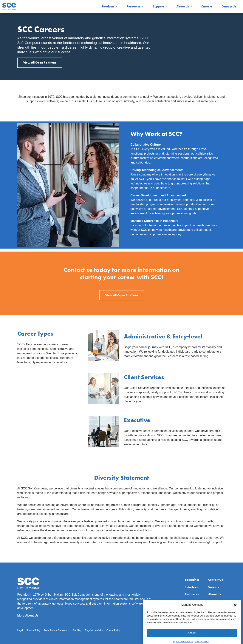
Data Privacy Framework (57, 630)
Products (108, 6)
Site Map (77, 630)
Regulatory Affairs (94, 630)
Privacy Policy (34, 630)
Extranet (214, 601)
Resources (134, 6)
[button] (235, 612)
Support (159, 6)
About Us (183, 6)
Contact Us (229, 6)
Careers (207, 6)
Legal (20, 630)
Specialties (192, 580)
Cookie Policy (113, 630)
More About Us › (29, 616)
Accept (192, 640)
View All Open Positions (40, 63)
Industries (191, 587)
